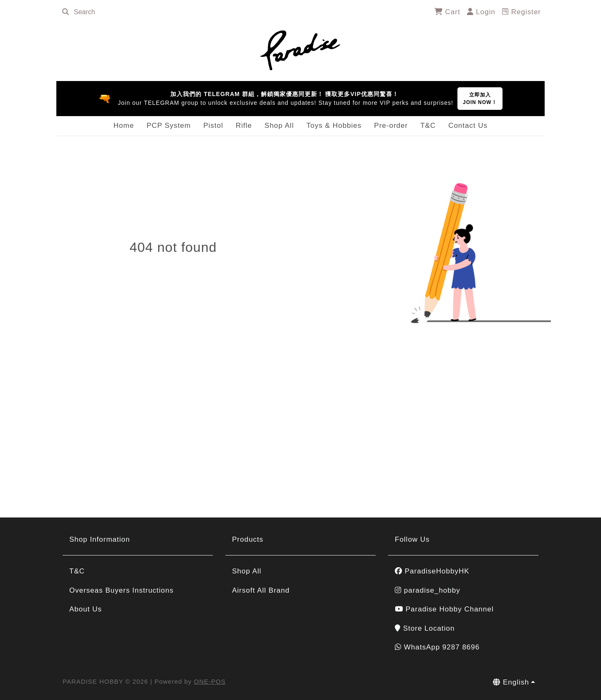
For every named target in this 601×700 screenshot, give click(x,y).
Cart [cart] (447, 12)
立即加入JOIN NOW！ (480, 99)
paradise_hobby (428, 590)
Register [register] (521, 12)
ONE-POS (210, 681)
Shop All (279, 126)
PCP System (169, 126)
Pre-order (391, 126)
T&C (428, 126)
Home (124, 126)
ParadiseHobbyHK (432, 571)
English (511, 682)
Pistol (213, 126)
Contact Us (468, 126)
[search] (66, 12)
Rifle (244, 126)
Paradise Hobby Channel (444, 609)
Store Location (425, 628)
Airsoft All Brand (261, 590)
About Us (86, 609)
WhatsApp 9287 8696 (437, 647)
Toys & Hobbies (334, 126)
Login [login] (481, 12)
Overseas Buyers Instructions (121, 590)
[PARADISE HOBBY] (300, 49)
